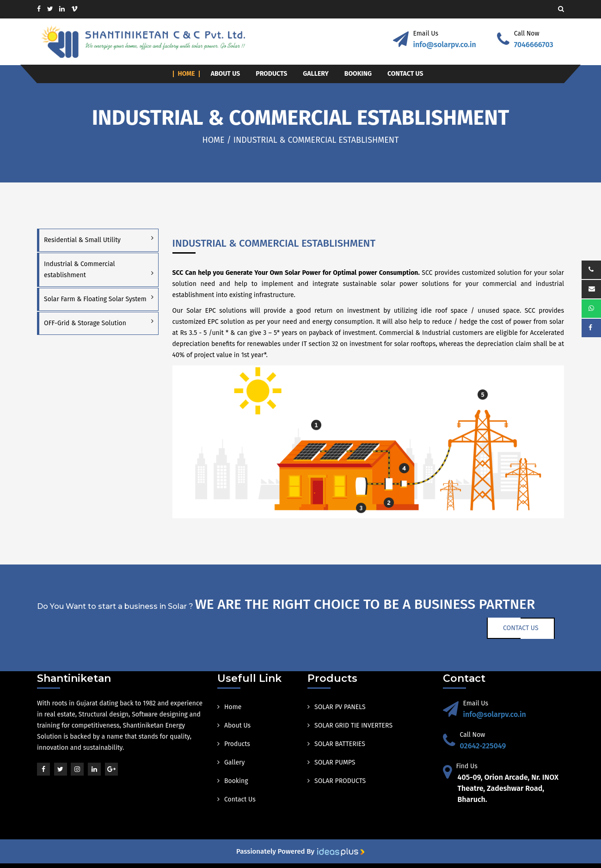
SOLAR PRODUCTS (337, 781)
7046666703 (534, 45)
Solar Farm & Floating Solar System (95, 299)
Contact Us (405, 74)
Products (271, 74)
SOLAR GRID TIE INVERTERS (350, 725)
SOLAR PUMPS (331, 762)
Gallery (316, 74)
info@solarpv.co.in (445, 45)
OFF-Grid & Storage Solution (85, 323)
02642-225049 (483, 746)
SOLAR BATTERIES (336, 744)
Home (186, 74)
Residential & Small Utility (82, 240)
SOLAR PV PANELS (337, 707)
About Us (226, 74)
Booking (358, 74)
